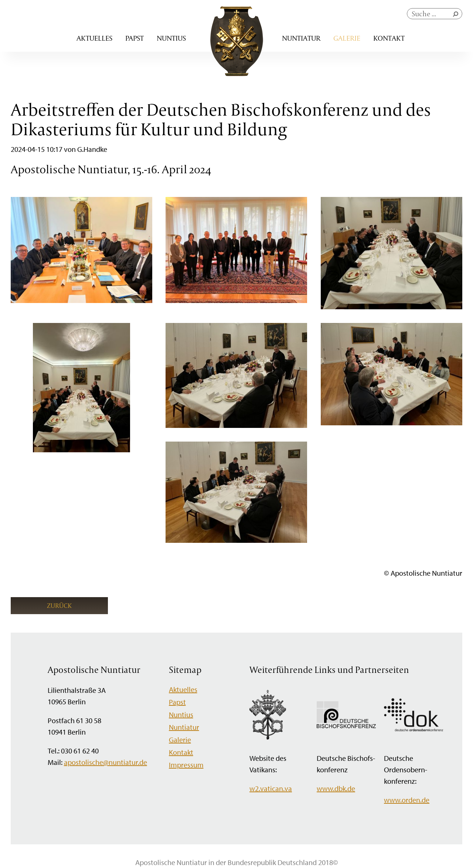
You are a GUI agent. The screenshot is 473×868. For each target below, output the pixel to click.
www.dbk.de (336, 788)
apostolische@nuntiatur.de (106, 762)
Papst (135, 38)
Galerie (347, 38)
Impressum (186, 765)
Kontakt (389, 38)
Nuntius (171, 38)
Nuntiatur (301, 38)
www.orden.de (407, 800)
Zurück (59, 605)
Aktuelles (94, 38)
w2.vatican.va (271, 788)
